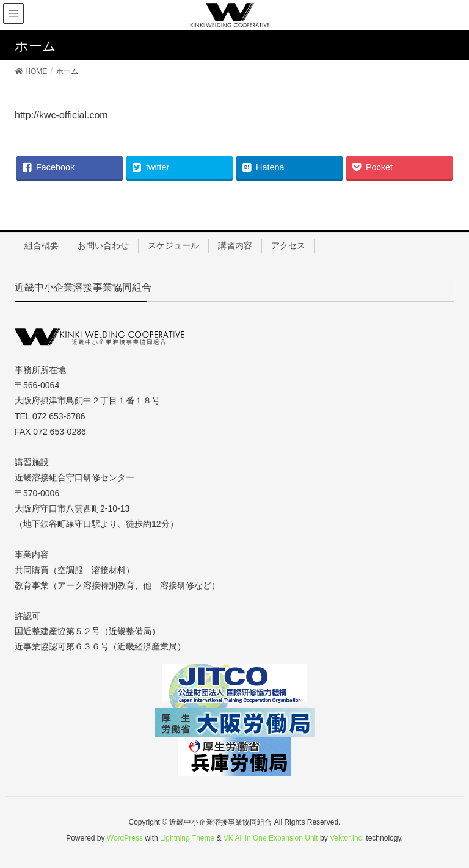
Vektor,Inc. (347, 838)
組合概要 (42, 245)
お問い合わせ (103, 245)
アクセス (288, 245)
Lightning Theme (187, 838)
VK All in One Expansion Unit (271, 838)
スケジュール (173, 245)
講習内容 (235, 245)
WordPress (125, 838)
